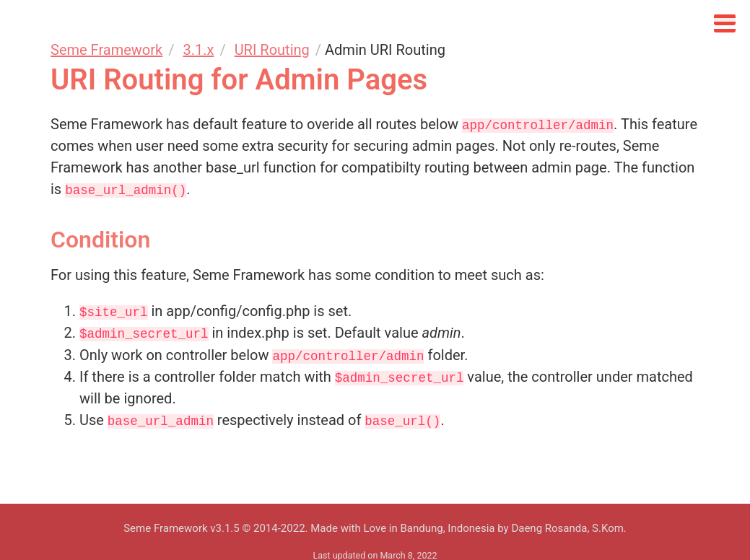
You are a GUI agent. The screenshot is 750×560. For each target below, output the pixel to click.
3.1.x (198, 50)
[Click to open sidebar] (725, 20)
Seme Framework (106, 50)
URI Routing (272, 50)
